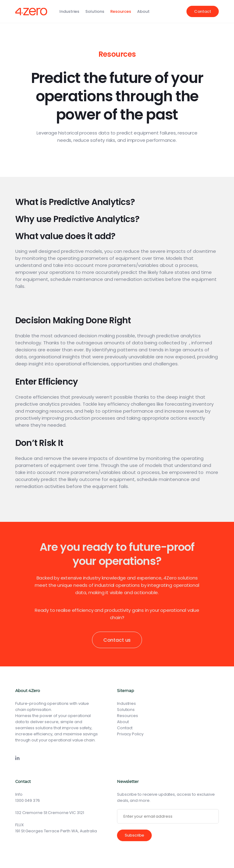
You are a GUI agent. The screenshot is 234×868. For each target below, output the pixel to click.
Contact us (117, 640)
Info (19, 794)
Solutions (95, 11)
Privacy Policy (130, 734)
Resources (121, 11)
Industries (69, 11)
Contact (203, 11)
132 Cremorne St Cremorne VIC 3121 (50, 813)
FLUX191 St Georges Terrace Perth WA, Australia (56, 828)
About (143, 11)
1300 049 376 (28, 800)
